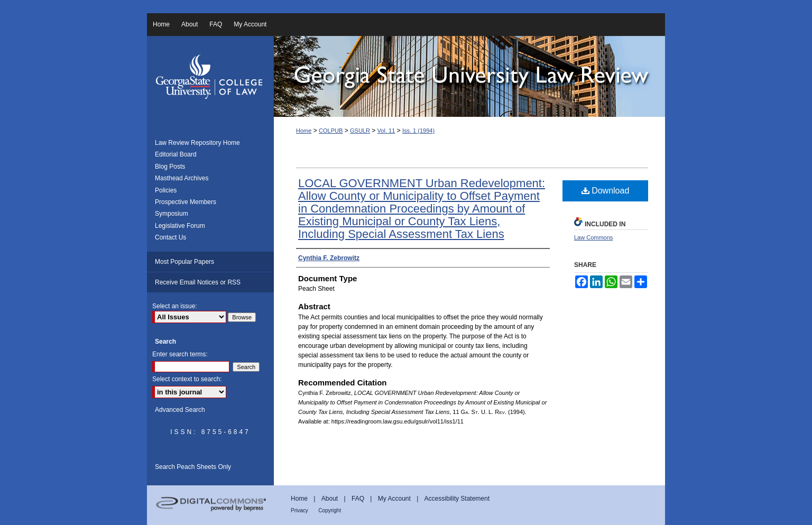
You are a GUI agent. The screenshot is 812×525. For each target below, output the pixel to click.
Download (606, 191)
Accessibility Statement (457, 499)
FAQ (358, 499)
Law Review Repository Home (197, 143)
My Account (394, 499)
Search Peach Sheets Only (193, 467)
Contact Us (170, 237)
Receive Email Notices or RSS (198, 282)
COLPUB (331, 131)
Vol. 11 (386, 131)
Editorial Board (176, 154)
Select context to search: (187, 379)
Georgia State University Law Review (469, 76)
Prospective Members (186, 202)
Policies (166, 190)
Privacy (299, 510)
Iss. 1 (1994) (418, 131)
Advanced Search (180, 410)
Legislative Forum (180, 226)
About (330, 499)
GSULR (360, 131)
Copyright (330, 510)
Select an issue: (175, 306)
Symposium (172, 214)
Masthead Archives (182, 178)
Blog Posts (170, 167)
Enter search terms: (180, 354)
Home (304, 131)
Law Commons (593, 237)
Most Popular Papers (184, 262)
